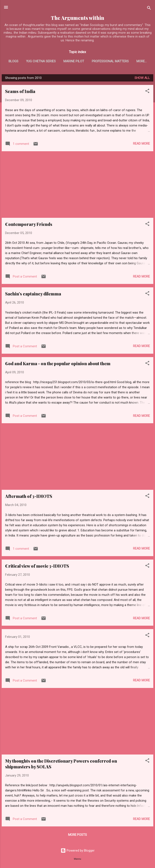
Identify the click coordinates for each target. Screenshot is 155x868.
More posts (77, 836)
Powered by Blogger (78, 851)
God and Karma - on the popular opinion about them (58, 364)
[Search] (149, 9)
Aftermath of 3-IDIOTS (29, 497)
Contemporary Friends (29, 225)
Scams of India (20, 92)
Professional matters (119, 61)
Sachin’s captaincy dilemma (33, 294)
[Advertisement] (77, 185)
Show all (142, 79)
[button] (147, 92)
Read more (141, 144)
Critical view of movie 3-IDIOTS (37, 567)
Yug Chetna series (50, 61)
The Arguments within (77, 18)
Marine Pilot (83, 61)
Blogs (22, 61)
